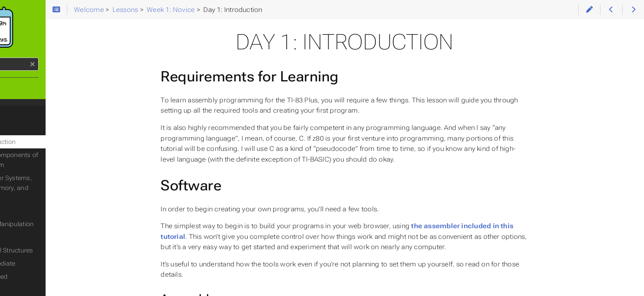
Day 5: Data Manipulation (56, 224)
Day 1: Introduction (47, 142)
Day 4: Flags (38, 211)
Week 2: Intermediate (44, 264)
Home (20, 88)
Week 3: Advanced (40, 277)
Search (7, 58)
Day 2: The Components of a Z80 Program (62, 160)
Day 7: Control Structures (56, 250)
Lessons (21, 114)
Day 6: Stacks (40, 237)
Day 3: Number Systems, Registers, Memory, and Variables (56, 188)
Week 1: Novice (35, 129)
